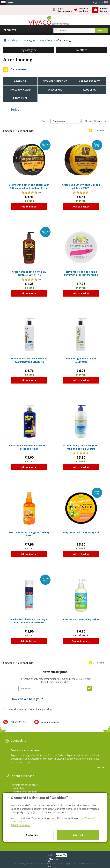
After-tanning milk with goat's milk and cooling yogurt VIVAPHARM (81, 449)
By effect (81, 50)
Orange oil (55, 90)
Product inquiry (81, 641)
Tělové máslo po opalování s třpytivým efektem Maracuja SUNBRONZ (81, 275)
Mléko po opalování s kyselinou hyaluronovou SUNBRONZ (29, 360)
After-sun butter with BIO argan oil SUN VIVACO (81, 186)
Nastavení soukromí (87, 863)
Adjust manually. (20, 825)
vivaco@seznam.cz (50, 722)
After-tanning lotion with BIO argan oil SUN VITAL (29, 273)
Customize (32, 835)
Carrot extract (89, 81)
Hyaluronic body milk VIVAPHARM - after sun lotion (29, 447)
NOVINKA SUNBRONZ (55, 81)
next (102, 131)
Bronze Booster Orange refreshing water (29, 534)
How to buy (18, 788)
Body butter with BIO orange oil (81, 532)
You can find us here (49, 855)
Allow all (78, 835)
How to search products (24, 792)
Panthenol (20, 98)
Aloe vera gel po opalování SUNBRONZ (81, 360)
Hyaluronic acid (20, 90)
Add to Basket (29, 207)
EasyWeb (30, 863)
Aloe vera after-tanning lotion (81, 619)
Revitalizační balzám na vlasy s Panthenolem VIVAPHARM (29, 621)
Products (10, 30)
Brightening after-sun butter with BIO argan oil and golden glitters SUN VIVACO (29, 188)
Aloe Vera (89, 90)
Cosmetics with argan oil (25, 750)
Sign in (65, 10)
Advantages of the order (25, 785)
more (102, 767)
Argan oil (20, 81)
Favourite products (84, 10)
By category (29, 50)
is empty (104, 10)
